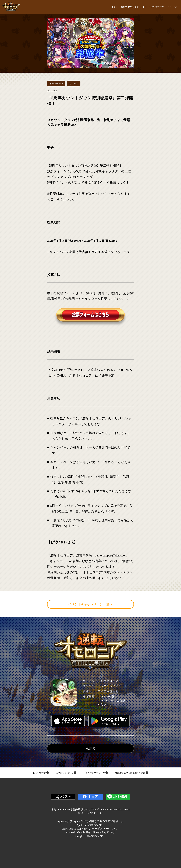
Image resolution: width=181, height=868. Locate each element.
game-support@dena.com (111, 555)
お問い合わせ (39, 773)
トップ (115, 7)
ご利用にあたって (64, 773)
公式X (90, 748)
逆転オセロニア (11, 7)
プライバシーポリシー (94, 773)
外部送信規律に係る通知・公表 (130, 773)
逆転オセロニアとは (130, 7)
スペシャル (172, 7)
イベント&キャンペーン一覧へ (90, 604)
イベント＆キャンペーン (153, 7)
